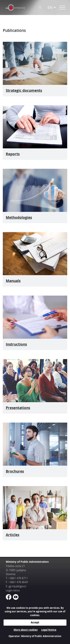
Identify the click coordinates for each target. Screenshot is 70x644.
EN (50, 7)
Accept (35, 622)
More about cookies (26, 630)
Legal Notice (49, 630)
